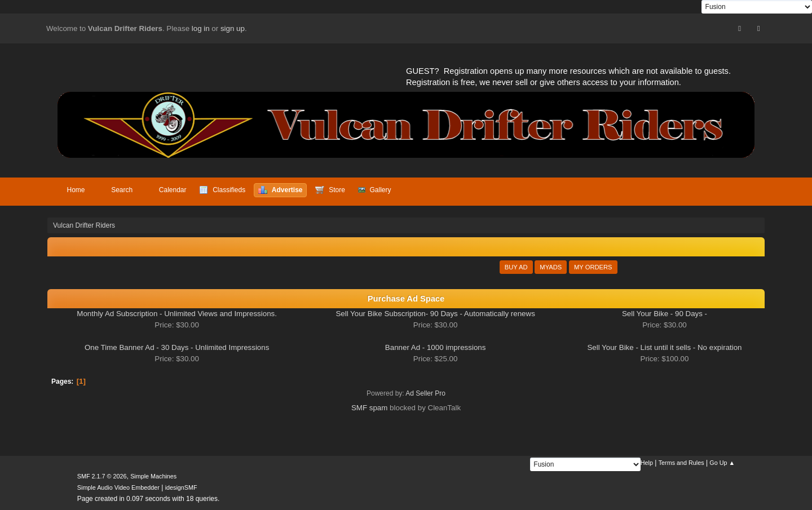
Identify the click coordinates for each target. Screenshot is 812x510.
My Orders (593, 267)
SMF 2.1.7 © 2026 (102, 476)
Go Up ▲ (722, 463)
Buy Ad (516, 267)
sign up (233, 28)
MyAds (551, 267)
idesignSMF (181, 487)
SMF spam (369, 408)
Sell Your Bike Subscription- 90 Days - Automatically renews (435, 314)
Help (647, 463)
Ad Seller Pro (425, 393)
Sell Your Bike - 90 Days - (665, 314)
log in (201, 28)
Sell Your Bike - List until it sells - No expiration (664, 347)
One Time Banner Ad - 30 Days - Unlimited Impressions (177, 347)
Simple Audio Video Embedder (118, 487)
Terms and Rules (681, 463)
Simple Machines (153, 476)
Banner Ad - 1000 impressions (436, 347)
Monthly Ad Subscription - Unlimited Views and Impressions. (177, 314)
